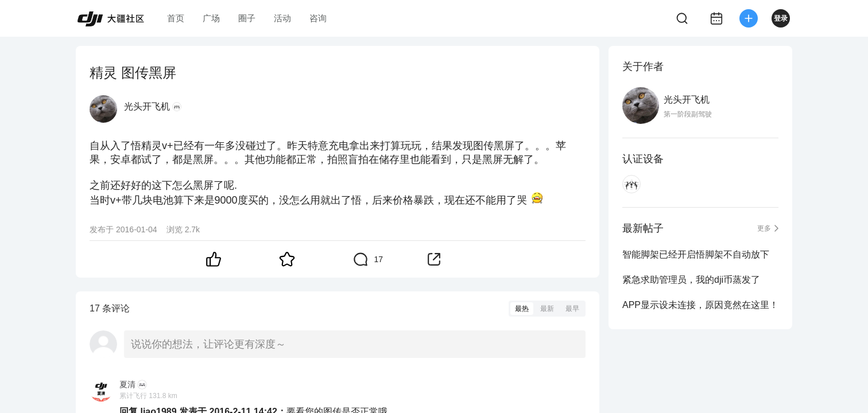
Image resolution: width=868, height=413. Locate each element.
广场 (211, 18)
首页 (176, 18)
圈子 (247, 18)
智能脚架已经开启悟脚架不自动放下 (696, 254)
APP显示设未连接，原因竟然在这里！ (700, 305)
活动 (282, 18)
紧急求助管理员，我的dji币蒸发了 (691, 280)
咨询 (318, 18)
